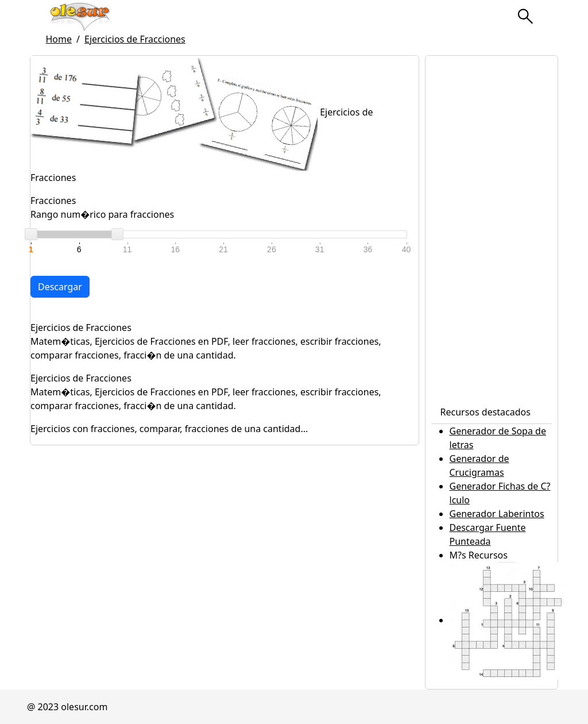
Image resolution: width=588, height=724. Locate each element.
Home (59, 39)
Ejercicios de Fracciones (135, 39)
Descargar (60, 287)
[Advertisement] (492, 228)
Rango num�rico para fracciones (102, 214)
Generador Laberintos (497, 514)
